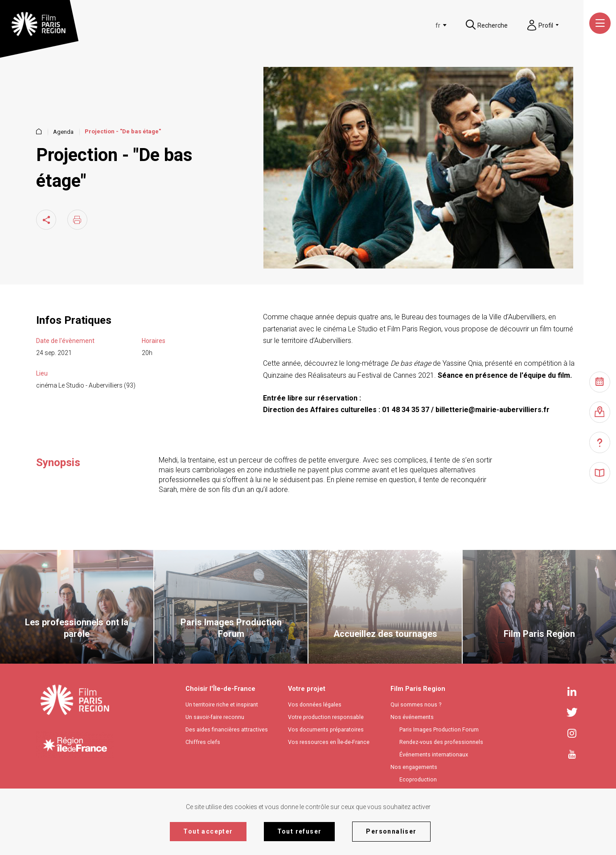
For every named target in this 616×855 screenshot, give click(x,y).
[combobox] (425, 25)
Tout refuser (300, 831)
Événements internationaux (434, 754)
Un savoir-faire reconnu (215, 717)
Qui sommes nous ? (416, 704)
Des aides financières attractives (227, 729)
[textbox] (424, 25)
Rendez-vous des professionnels (441, 742)
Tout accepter (208, 831)
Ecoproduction (418, 779)
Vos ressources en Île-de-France (329, 742)
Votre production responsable (326, 717)
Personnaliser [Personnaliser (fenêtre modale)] (391, 831)
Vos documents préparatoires (326, 729)
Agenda (63, 132)
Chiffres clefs (203, 742)
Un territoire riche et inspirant (222, 704)
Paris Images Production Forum (439, 729)
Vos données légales (315, 704)
